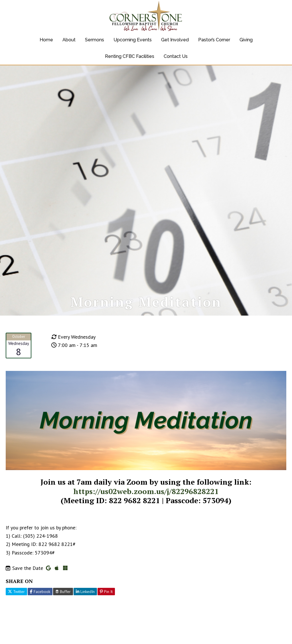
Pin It (106, 599)
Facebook (40, 599)
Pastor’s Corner (214, 40)
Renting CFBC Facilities (130, 56)
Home (46, 40)
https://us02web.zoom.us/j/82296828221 (146, 498)
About (69, 40)
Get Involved (175, 40)
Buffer (63, 599)
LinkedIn (85, 599)
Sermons (95, 40)
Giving (246, 40)
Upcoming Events (133, 40)
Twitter (16, 599)
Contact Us (176, 56)
